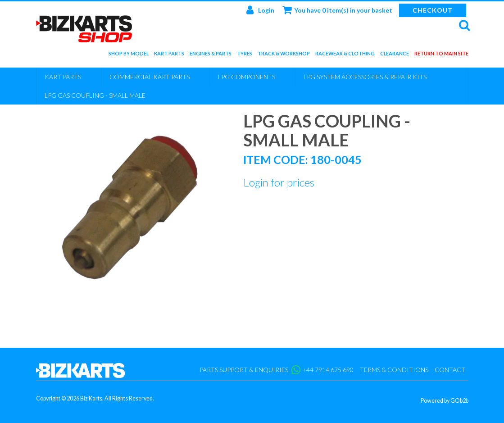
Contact (450, 370)
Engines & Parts (211, 55)
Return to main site (441, 55)
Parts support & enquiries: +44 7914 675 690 (277, 370)
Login (260, 10)
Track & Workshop (284, 55)
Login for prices (279, 182)
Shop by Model (129, 55)
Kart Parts (169, 55)
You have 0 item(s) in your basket (337, 10)
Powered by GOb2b (445, 401)
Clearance (395, 55)
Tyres (245, 55)
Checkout (433, 10)
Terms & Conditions (394, 370)
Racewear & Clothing (345, 55)
